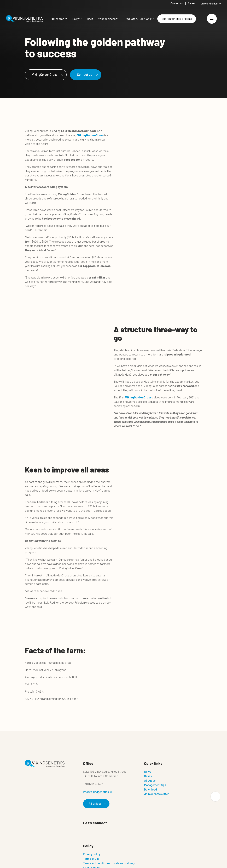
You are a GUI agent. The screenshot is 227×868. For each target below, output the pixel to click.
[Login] (201, 19)
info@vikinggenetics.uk (98, 792)
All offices (97, 803)
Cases (148, 776)
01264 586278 (96, 784)
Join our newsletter (156, 794)
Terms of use (91, 859)
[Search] (177, 19)
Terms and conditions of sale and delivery (109, 863)
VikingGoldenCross (47, 74)
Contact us (88, 74)
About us (150, 780)
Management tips (155, 785)
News (148, 771)
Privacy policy (92, 854)
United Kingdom (209, 3)
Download (150, 789)
